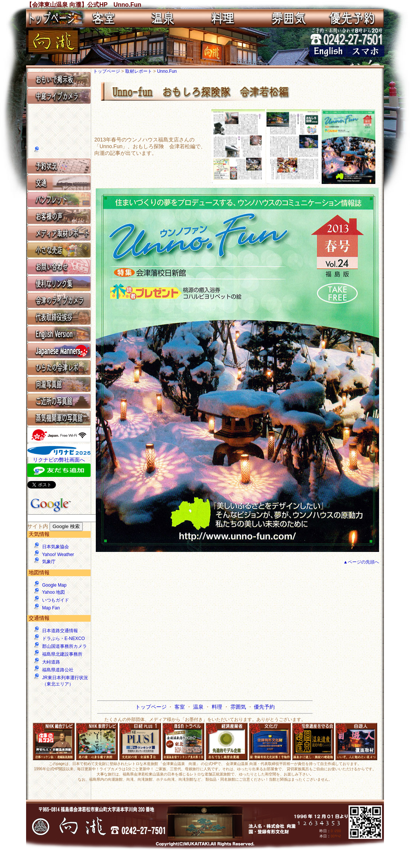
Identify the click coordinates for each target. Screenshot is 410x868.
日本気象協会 (56, 547)
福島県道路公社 (58, 670)
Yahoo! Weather (58, 555)
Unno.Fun (167, 71)
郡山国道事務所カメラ (64, 646)
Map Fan (51, 608)
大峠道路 (51, 662)
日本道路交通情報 (60, 631)
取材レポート (139, 71)
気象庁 (49, 562)
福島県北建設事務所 (62, 654)
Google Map (54, 585)
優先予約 (264, 707)
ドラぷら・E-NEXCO (64, 638)
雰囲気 (239, 707)
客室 (180, 707)
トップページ (107, 71)
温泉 (199, 707)
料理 (218, 707)
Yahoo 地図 (53, 592)
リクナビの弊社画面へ (59, 460)
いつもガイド (56, 600)
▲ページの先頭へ (361, 562)
